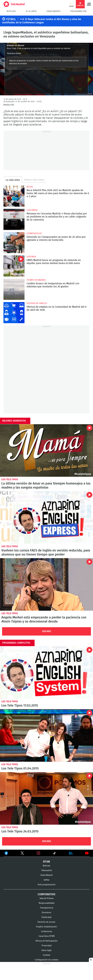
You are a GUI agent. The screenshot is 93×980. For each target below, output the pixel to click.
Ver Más (46, 631)
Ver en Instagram (38, 853)
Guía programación (47, 885)
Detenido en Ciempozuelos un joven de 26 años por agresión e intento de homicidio (14, 243)
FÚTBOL (11, 19)
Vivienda (31, 257)
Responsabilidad (47, 903)
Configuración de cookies (47, 960)
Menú (89, 4)
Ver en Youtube (87, 853)
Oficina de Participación (46, 941)
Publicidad (46, 917)
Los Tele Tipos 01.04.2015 (46, 735)
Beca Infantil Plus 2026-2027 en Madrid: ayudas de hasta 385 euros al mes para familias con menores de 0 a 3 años (14, 196)
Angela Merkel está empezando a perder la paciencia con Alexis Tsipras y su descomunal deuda (46, 584)
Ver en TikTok (55, 854)
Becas (30, 187)
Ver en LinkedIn (71, 853)
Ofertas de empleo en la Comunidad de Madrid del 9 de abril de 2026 (14, 313)
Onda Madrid (53, 11)
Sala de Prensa (46, 898)
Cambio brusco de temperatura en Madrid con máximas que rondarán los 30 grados (14, 289)
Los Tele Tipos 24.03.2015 (46, 798)
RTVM (46, 862)
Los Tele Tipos (10, 479)
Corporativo (46, 894)
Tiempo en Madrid (36, 280)
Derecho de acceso (46, 922)
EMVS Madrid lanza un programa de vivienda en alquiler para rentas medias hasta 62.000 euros (14, 266)
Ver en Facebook (6, 854)
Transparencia (46, 908)
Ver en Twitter (22, 854)
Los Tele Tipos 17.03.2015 (46, 673)
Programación (78, 11)
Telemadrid (46, 870)
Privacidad (47, 946)
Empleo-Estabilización (46, 927)
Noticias (11, 11)
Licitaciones (47, 931)
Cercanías (32, 210)
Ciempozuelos (34, 233)
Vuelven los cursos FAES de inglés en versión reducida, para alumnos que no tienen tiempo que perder (46, 517)
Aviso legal (46, 950)
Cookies (47, 955)
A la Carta (31, 11)
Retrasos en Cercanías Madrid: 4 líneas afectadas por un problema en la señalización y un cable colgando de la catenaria (14, 219)
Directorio (46, 913)
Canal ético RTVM (47, 936)
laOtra (46, 880)
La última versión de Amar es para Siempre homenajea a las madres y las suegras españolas (46, 450)
